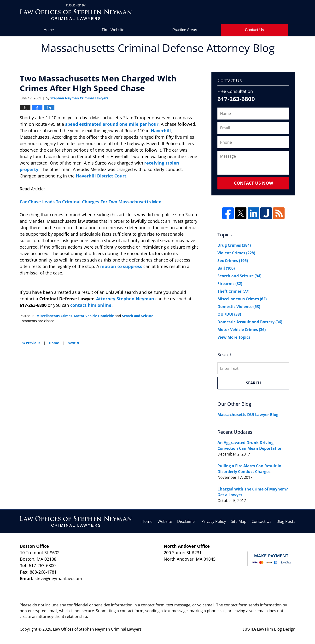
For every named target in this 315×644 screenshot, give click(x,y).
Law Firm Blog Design (269, 629)
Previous (31, 342)
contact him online (91, 305)
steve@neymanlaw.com (58, 578)
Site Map (239, 521)
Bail (226, 268)
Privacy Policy (214, 521)
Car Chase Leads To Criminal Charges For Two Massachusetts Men (91, 202)
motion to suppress (122, 266)
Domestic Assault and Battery (250, 322)
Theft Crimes (233, 291)
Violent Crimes (236, 253)
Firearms (230, 284)
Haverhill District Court (101, 176)
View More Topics (234, 337)
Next (73, 342)
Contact (254, 30)
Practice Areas (185, 30)
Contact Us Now (254, 183)
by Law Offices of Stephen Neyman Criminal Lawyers (262, 12)
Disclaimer (187, 521)
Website (165, 521)
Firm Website (113, 30)
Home (49, 30)
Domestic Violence (239, 307)
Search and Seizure (138, 316)
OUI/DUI (229, 314)
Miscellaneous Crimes (54, 316)
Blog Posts (286, 521)
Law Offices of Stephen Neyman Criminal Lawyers (97, 629)
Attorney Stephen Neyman (126, 299)
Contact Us (261, 521)
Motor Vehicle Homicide (94, 316)
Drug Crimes (234, 245)
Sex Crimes (233, 261)
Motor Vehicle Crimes (242, 330)
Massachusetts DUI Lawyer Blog (248, 415)
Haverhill (161, 131)
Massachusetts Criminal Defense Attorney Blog (76, 12)
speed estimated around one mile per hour (112, 124)
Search (253, 383)
